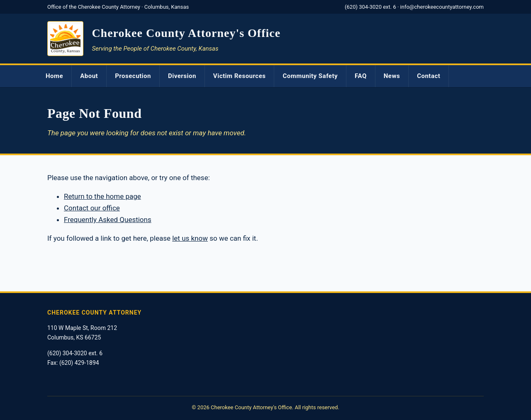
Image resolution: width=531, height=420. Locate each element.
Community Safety (310, 76)
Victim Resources (240, 76)
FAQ (361, 76)
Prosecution (133, 76)
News (392, 76)
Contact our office (92, 208)
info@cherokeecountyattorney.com (442, 7)
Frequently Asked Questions (108, 220)
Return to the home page (102, 196)
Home (54, 76)
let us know (190, 238)
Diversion (182, 76)
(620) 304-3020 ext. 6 (370, 7)
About (89, 76)
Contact (429, 76)
